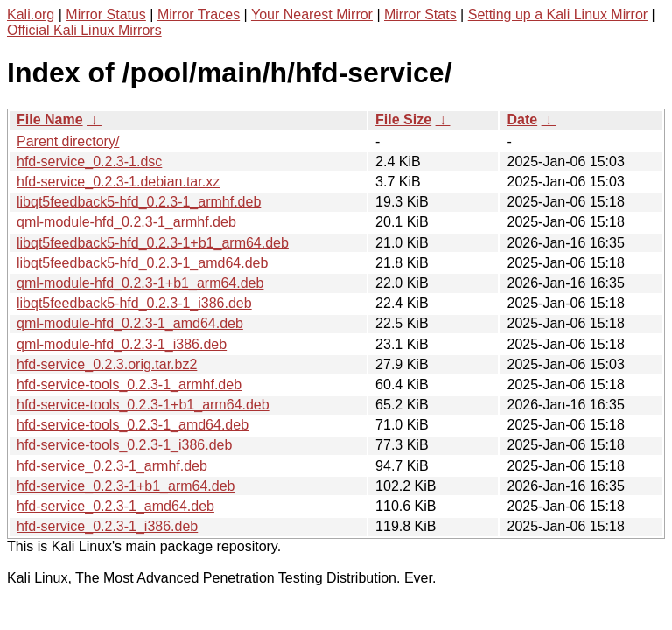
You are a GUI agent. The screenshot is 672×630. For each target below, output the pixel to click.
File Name (50, 119)
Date (522, 119)
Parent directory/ (68, 141)
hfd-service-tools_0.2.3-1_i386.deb (124, 445)
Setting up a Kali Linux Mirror (558, 14)
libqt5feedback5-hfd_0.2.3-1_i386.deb (134, 303)
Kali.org (31, 14)
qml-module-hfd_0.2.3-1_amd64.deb (130, 323)
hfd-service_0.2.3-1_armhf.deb (112, 466)
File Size (403, 119)
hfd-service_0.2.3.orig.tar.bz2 (107, 364)
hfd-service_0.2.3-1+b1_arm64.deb (126, 486)
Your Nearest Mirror (312, 14)
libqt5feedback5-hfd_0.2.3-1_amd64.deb (142, 263)
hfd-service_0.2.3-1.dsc (89, 161)
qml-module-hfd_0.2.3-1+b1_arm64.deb (140, 283)
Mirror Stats (420, 14)
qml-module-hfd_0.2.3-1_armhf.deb (126, 222)
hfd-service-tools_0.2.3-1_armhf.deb (129, 385)
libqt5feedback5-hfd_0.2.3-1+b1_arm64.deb (153, 243)
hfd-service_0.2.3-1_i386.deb (107, 526)
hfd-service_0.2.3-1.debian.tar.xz (118, 182)
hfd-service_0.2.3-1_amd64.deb (115, 506)
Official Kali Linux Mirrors (84, 30)
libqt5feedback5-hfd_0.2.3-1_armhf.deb (139, 202)
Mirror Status (106, 14)
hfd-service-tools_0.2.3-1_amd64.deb (133, 425)
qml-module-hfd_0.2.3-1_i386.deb (122, 344)
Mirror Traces (199, 14)
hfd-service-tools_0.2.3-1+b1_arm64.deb (143, 405)
